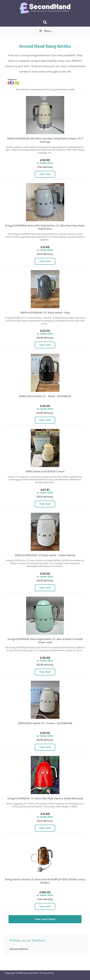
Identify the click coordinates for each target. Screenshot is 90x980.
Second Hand (31, 973)
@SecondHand (19, 949)
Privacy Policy (47, 973)
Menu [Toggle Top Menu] (45, 31)
